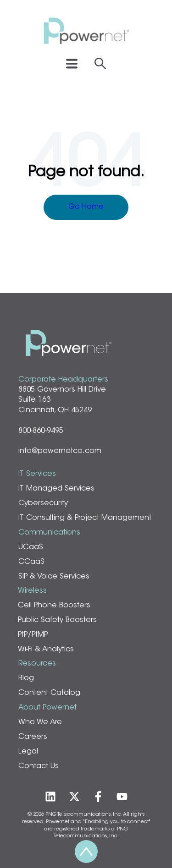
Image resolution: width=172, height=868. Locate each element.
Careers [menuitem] (33, 737)
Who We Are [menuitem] (40, 722)
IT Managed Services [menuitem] (56, 489)
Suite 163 (34, 400)
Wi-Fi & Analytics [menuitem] (46, 650)
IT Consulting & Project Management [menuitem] (85, 518)
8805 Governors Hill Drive (62, 390)
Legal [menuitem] (28, 752)
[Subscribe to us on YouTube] (122, 797)
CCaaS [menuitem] (31, 562)
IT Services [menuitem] (37, 474)
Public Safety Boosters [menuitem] (57, 620)
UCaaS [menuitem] (31, 547)
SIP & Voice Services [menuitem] (54, 577)
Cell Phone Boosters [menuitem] (54, 606)
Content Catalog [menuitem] (49, 693)
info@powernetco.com (60, 451)
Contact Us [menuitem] (39, 766)
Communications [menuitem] (49, 533)
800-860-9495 (41, 431)
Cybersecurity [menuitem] (43, 503)
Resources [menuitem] (37, 664)
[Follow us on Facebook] (98, 797)
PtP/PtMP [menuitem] (33, 635)
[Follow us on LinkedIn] (50, 797)
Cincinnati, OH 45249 (55, 410)
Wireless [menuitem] (32, 591)
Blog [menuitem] (26, 678)
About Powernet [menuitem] (47, 708)
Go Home (86, 207)
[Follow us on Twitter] (74, 797)
